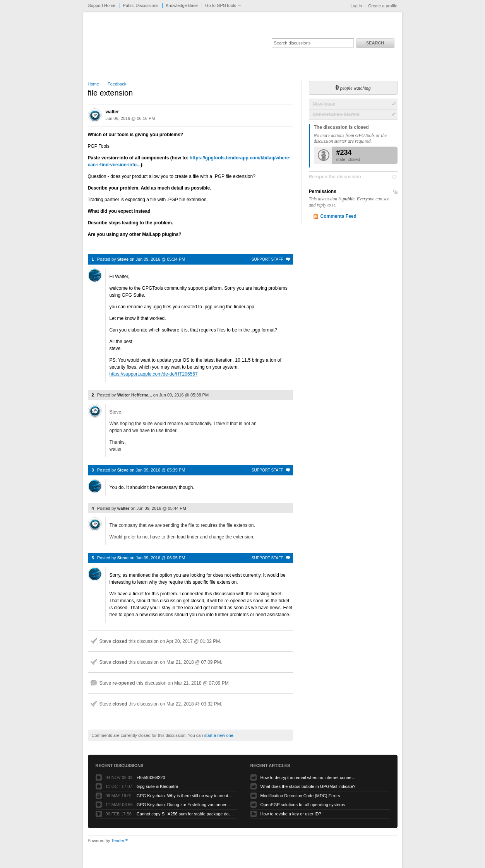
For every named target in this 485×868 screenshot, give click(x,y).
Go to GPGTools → (223, 5)
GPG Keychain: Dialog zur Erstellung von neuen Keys (185, 805)
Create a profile (383, 6)
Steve (123, 259)
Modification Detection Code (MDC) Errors (300, 796)
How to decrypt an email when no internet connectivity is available (309, 777)
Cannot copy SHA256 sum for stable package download (185, 814)
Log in (356, 6)
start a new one (219, 735)
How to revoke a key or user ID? (291, 814)
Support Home (102, 5)
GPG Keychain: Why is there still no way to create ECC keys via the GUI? (185, 796)
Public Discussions (141, 5)
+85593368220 (151, 777)
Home (93, 84)
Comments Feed (338, 216)
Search (375, 43)
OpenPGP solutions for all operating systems (303, 805)
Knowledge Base (182, 5)
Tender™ (120, 841)
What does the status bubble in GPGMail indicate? (308, 786)
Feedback (117, 84)
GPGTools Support (191, 43)
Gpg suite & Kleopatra (158, 786)
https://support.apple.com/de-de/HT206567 (154, 374)
